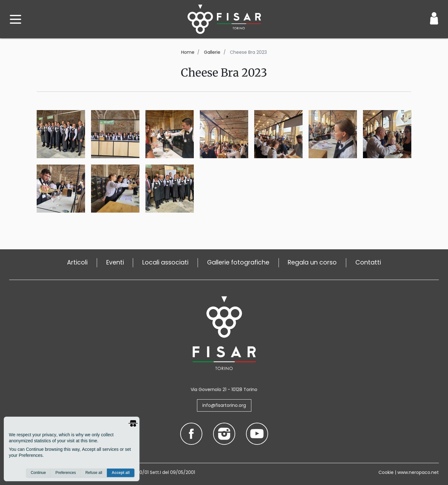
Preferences (66, 473)
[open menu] (15, 19)
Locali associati (165, 262)
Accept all (121, 473)
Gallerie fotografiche (238, 262)
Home (188, 52)
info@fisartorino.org (224, 405)
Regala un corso (312, 262)
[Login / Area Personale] (434, 18)
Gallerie (212, 52)
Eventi (115, 262)
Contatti (368, 262)
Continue (38, 473)
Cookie (386, 472)
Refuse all (94, 473)
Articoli (77, 262)
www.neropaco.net (418, 472)
